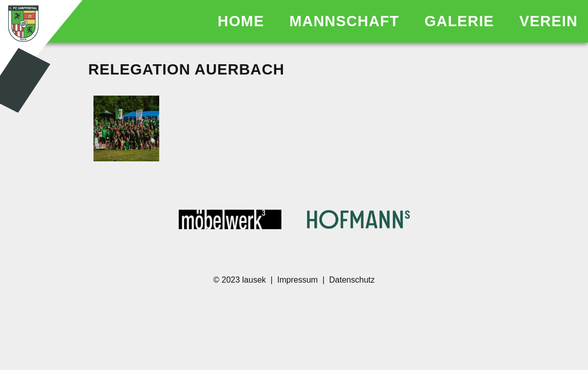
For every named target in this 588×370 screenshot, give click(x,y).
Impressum (298, 280)
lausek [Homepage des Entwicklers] (255, 280)
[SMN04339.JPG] (126, 129)
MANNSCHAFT (347, 21)
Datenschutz (352, 280)
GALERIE (462, 21)
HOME (243, 21)
